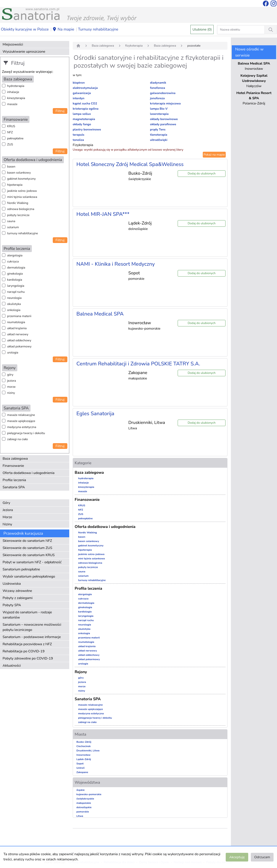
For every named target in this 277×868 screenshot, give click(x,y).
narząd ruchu (16, 292)
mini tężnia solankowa (22, 197)
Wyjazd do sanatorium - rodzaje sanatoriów (27, 615)
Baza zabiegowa (15, 459)
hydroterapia (16, 86)
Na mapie (63, 29)
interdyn (79, 98)
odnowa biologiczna (21, 209)
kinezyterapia (16, 98)
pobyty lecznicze (18, 215)
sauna (11, 221)
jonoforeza (157, 98)
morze (11, 387)
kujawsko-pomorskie (89, 794)
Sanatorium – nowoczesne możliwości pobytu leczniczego (32, 627)
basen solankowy (19, 173)
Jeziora (8, 510)
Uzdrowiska (12, 584)
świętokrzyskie (85, 799)
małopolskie (84, 803)
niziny (11, 393)
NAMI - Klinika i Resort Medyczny (116, 264)
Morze (7, 517)
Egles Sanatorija (95, 414)
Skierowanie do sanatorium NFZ (27, 541)
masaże (12, 104)
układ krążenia (17, 328)
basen (11, 167)
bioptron (79, 83)
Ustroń (81, 768)
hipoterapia (15, 185)
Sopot (80, 764)
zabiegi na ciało (18, 439)
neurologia (14, 298)
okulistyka (14, 304)
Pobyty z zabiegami (18, 598)
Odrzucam (262, 857)
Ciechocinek (84, 746)
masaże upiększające (21, 421)
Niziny (7, 524)
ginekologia (15, 274)
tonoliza (78, 140)
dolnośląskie (84, 807)
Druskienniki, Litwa (88, 751)
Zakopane (82, 772)
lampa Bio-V (159, 109)
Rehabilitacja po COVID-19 (24, 651)
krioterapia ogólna (86, 109)
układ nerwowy (18, 334)
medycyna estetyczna (22, 427)
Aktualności (12, 666)
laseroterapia (159, 114)
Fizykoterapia (83, 145)
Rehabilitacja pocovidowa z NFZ (27, 644)
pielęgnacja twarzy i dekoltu (26, 433)
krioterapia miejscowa (165, 103)
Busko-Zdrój (84, 742)
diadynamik (158, 83)
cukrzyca (13, 261)
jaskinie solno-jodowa (22, 191)
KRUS (11, 126)
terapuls (79, 135)
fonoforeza (157, 88)
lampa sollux (82, 114)
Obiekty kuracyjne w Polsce (25, 29)
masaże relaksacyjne (21, 415)
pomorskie (83, 812)
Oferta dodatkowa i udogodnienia (29, 473)
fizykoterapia (134, 46)
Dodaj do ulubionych (202, 173)
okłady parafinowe (163, 124)
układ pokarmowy (19, 346)
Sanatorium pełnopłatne (21, 569)
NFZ (10, 132)
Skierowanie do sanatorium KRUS (29, 555)
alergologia (15, 255)
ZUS (10, 144)
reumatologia (16, 322)
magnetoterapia (84, 119)
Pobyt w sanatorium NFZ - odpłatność (32, 562)
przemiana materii (19, 316)
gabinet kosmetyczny (21, 179)
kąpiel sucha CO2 (85, 103)
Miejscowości (13, 44)
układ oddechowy (19, 340)
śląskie (81, 790)
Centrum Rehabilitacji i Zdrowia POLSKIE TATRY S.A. (138, 364)
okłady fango (82, 124)
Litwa (80, 816)
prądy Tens (158, 129)
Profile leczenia (14, 480)
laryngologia (16, 286)
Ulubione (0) (202, 29)
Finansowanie (13, 466)
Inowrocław (83, 755)
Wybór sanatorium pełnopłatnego (29, 576)
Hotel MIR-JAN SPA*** (103, 214)
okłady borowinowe (164, 119)
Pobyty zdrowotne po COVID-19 (28, 658)
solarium (13, 227)
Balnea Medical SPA (100, 314)
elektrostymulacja (85, 88)
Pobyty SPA (12, 605)
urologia (13, 353)
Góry (6, 503)
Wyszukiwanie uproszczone (24, 52)
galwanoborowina (163, 93)
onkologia (14, 310)
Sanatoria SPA (14, 487)
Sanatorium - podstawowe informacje (32, 637)
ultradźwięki (159, 140)
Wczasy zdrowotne (17, 591)
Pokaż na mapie (214, 155)
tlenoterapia (159, 135)
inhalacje (13, 92)
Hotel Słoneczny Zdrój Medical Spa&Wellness (130, 164)
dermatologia (16, 268)
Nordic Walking (18, 203)
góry (10, 375)
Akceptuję (237, 857)
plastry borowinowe (87, 129)
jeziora (12, 381)
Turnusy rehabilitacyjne (98, 29)
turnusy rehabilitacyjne (23, 233)
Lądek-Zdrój (84, 759)
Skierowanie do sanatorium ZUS (27, 548)
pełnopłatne (15, 138)
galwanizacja (82, 93)
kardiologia (15, 280)
